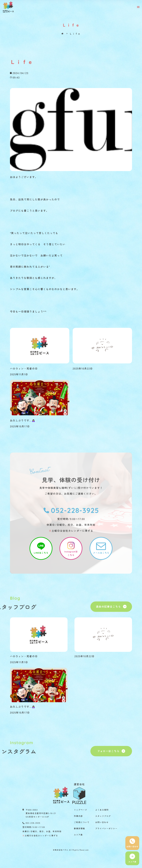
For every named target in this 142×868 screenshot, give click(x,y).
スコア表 (78, 835)
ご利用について (82, 822)
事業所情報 (79, 828)
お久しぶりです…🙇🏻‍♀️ (23, 420)
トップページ (81, 810)
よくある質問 (102, 810)
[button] (138, 7)
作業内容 (78, 816)
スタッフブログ (103, 816)
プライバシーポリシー (106, 828)
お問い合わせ (102, 822)
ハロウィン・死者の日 (24, 368)
